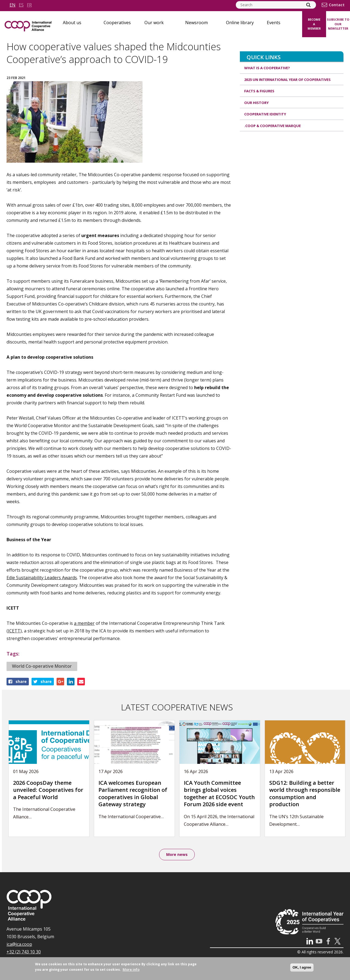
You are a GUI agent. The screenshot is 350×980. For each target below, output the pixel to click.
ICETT (14, 631)
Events (274, 23)
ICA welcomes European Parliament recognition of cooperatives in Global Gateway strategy (133, 794)
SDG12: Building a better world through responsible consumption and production (305, 794)
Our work (154, 23)
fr (29, 5)
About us (72, 23)
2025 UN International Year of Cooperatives (287, 80)
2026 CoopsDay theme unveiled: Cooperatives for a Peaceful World (48, 790)
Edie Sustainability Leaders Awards (42, 578)
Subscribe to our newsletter (338, 24)
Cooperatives (117, 23)
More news (177, 855)
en (13, 5)
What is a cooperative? (267, 68)
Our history (256, 103)
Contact (337, 5)
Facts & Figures (259, 91)
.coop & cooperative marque (272, 126)
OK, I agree (302, 967)
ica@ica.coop (19, 945)
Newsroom (196, 23)
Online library (240, 23)
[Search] (308, 5)
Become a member (314, 24)
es (21, 5)
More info (131, 969)
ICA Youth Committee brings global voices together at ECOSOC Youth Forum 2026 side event (219, 794)
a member (84, 623)
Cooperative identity (265, 114)
